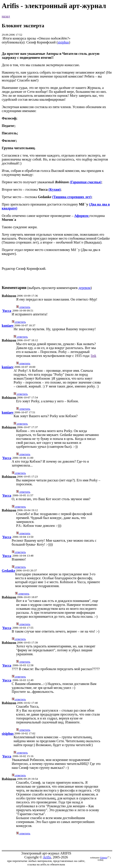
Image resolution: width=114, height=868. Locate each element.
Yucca (7, 311)
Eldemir (104, 858)
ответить (23, 307)
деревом (85, 288)
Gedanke (8, 571)
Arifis (47, 857)
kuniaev (8, 326)
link (94, 356)
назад (6, 16)
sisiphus (63, 42)
